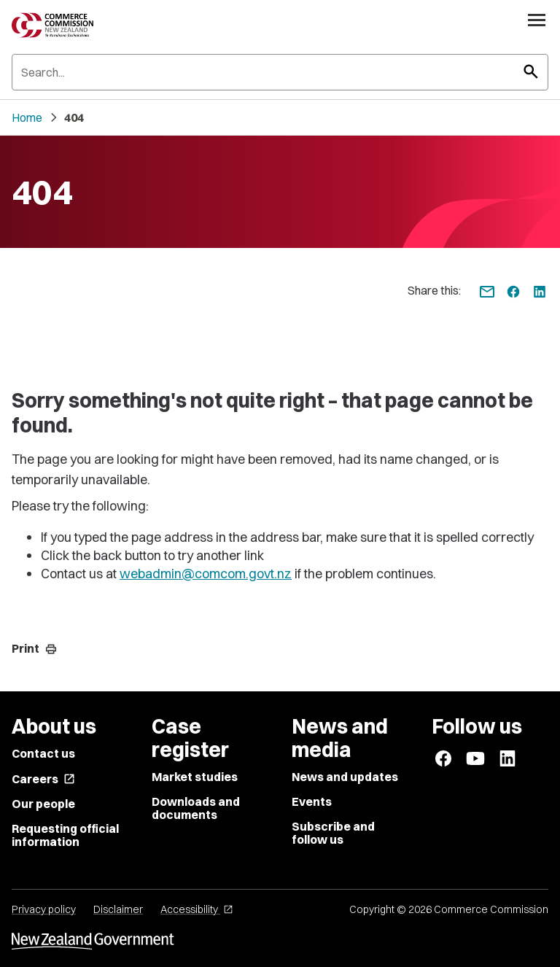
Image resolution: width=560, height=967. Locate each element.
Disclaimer (118, 909)
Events (312, 801)
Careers (43, 779)
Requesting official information (65, 835)
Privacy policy (44, 909)
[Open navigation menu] (537, 20)
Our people (43, 804)
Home (27, 117)
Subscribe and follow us (333, 833)
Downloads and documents (196, 808)
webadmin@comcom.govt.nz (206, 574)
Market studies (195, 777)
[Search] (280, 72)
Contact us (43, 753)
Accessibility (197, 909)
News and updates (345, 777)
